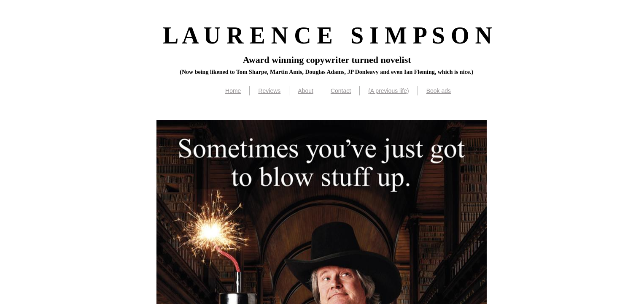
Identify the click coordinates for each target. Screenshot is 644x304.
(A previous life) (388, 91)
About (306, 91)
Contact (341, 91)
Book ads (439, 91)
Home (233, 91)
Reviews (269, 91)
